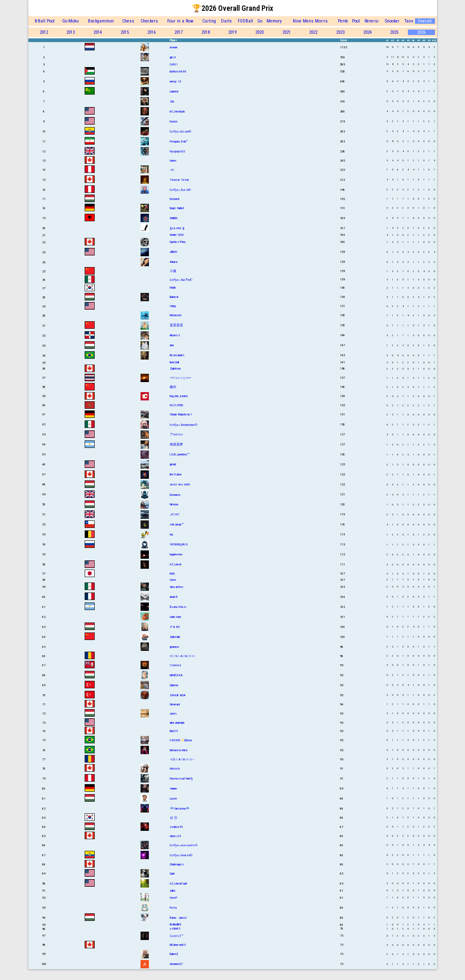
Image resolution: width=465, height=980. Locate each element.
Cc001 (174, 64)
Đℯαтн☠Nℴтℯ (178, 607)
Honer (173, 161)
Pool (356, 21)
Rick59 (174, 731)
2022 (313, 32)
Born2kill (175, 362)
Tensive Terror (180, 180)
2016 (151, 32)
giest (173, 57)
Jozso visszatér (180, 484)
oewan (174, 47)
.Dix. (172, 101)
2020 (259, 32)
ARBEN (174, 218)
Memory (274, 21)
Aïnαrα (173, 262)
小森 (173, 271)
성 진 (174, 818)
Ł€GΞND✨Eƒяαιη (181, 740)
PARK (173, 288)
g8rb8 (173, 464)
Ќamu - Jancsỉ (178, 918)
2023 (340, 32)
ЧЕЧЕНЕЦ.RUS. (179, 544)
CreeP (174, 898)
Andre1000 (177, 235)
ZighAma (175, 369)
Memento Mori (178, 750)
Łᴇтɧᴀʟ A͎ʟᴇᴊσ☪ (181, 190)
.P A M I (175, 627)
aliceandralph (177, 723)
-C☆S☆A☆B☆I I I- (183, 656)
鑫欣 (173, 387)
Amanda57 (176, 964)
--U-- (172, 170)
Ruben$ (174, 954)
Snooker (392, 21)
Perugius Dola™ (179, 141)
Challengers (177, 864)
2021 (287, 32)
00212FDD (177, 405)
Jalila (172, 891)
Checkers (149, 21)
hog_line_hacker (179, 396)
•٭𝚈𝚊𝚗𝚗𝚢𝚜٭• (181, 378)
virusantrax (176, 587)
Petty (173, 908)
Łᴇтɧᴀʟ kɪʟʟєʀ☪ (181, 131)
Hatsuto (175, 769)
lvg (171, 534)
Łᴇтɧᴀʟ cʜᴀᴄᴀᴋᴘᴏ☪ (184, 845)
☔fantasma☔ (180, 809)
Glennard (175, 704)
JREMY (174, 252)
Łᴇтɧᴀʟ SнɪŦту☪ (181, 280)
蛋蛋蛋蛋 (177, 325)
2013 (70, 32)
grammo (174, 647)
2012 (44, 32)
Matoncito (176, 315)
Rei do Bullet (177, 355)
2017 (178, 32)
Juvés (173, 714)
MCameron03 (178, 945)
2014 (98, 32)
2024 (367, 32)
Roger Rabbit (177, 208)
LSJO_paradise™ (180, 454)
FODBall (245, 21)
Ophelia (174, 685)
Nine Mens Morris (310, 21)
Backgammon (101, 21)
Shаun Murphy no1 (181, 414)
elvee (173, 580)
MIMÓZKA (176, 675)
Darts (226, 21)
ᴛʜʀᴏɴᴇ (176, 665)
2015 (125, 32)
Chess (128, 21)
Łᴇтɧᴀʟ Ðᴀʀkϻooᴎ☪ (184, 425)
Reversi (372, 21)
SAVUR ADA (178, 695)
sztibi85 (175, 929)
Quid (172, 874)
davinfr (174, 597)
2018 (206, 32)
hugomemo (176, 554)
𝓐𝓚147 (175, 514)
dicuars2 (175, 335)
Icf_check (176, 564)
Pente (343, 21)
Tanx (409, 21)
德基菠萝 (177, 444)
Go (260, 21)
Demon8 (175, 199)
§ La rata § (177, 228)
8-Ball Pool (45, 21)
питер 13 (176, 81)
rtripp (173, 306)
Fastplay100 (177, 151)
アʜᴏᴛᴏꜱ (176, 434)
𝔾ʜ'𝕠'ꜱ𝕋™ (177, 936)
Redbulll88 (176, 924)
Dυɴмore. (176, 495)
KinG (172, 574)
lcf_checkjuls (178, 111)
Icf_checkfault (179, 884)
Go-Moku (70, 21)
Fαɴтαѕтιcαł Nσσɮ (181, 779)
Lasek (173, 799)
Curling (209, 21)
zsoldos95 (176, 827)
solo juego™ (177, 524)
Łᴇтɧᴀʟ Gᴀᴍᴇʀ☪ (182, 855)
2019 (232, 32)
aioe (172, 345)
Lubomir (174, 91)
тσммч (173, 789)
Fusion (173, 121)
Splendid (175, 637)
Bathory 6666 (178, 71)
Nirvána (174, 504)
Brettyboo (176, 474)
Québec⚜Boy (178, 242)
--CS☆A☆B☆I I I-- (182, 759)
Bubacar (174, 297)
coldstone (176, 617)
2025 (394, 32)
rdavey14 (176, 836)
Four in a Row (180, 21)
